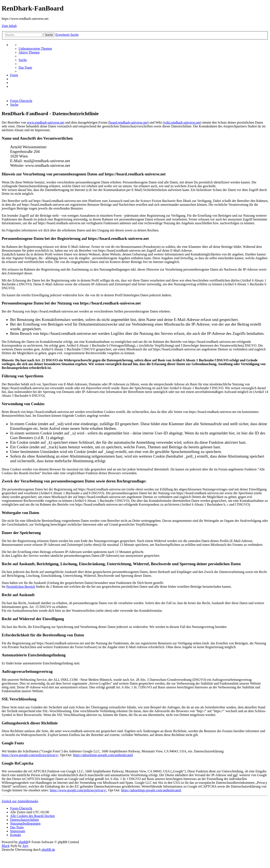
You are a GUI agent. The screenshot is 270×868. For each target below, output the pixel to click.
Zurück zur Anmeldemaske (20, 801)
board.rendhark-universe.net (128, 122)
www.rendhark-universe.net (46, 122)
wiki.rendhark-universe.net (182, 122)
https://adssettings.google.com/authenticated (103, 755)
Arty (25, 846)
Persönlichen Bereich (21, 587)
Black (6, 846)
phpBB (23, 842)
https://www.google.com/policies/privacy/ (30, 755)
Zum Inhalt (9, 26)
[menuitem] (35, 49)
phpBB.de (48, 850)
